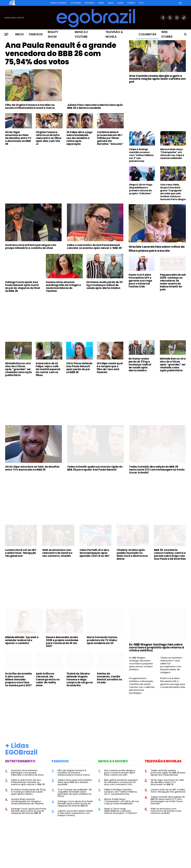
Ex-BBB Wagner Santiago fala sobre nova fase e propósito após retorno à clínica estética (157, 647)
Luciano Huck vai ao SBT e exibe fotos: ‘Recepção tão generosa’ (21, 553)
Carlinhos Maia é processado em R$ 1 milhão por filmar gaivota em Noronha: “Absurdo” (110, 138)
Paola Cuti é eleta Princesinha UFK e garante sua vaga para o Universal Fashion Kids (140, 281)
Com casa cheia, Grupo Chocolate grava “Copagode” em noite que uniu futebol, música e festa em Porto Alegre (173, 192)
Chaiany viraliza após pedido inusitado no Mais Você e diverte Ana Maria (132, 554)
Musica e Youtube (81, 34)
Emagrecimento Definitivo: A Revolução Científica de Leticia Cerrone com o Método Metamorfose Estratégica (142, 686)
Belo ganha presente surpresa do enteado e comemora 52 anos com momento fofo (121, 782)
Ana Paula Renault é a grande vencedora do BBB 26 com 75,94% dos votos (61, 54)
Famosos (36, 34)
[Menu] (6, 34)
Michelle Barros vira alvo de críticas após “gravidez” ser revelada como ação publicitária (18, 369)
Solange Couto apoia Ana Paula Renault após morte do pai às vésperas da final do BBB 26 (23, 287)
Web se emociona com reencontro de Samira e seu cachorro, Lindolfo (57, 553)
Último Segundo (59, 3)
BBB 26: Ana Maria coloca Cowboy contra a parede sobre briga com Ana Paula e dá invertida (170, 554)
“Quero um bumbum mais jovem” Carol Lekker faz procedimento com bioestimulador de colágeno (171, 665)
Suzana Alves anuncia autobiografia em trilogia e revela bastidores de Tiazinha (63, 287)
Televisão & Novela (114, 34)
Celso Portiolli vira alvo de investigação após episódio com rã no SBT (95, 553)
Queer (120, 3)
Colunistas (147, 34)
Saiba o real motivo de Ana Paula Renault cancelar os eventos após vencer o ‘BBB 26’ (95, 247)
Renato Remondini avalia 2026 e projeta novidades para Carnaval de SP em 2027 (62, 642)
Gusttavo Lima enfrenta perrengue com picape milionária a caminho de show (31, 247)
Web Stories (167, 34)
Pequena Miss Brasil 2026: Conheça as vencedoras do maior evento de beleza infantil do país (173, 282)
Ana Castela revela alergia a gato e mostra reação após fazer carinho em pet (157, 79)
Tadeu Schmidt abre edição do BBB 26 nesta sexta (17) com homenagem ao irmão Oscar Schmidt (157, 470)
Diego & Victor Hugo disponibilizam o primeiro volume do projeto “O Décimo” (141, 189)
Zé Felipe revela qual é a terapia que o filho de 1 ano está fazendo (110, 368)
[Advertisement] (64, 170)
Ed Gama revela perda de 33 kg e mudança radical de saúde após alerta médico (105, 285)
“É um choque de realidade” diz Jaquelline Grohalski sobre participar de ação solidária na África (75, 793)
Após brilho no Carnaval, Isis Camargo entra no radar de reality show (48, 679)
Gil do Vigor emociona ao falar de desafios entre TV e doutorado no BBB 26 (18, 138)
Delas (111, 3)
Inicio (20, 34)
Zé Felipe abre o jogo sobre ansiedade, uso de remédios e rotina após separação (79, 138)
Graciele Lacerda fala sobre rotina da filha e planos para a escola (157, 249)
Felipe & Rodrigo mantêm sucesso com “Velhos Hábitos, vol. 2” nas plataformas (141, 155)
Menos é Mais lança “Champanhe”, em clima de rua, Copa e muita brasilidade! (172, 154)
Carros (131, 3)
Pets (141, 3)
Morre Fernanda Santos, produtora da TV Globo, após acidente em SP (102, 640)
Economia (76, 3)
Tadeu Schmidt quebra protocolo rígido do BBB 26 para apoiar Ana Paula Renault (95, 468)
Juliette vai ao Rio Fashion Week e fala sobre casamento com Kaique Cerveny (75, 813)
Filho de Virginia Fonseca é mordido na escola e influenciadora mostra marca (30, 106)
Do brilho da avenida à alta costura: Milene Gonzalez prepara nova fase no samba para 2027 (18, 679)
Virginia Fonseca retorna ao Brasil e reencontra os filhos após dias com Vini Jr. (49, 138)
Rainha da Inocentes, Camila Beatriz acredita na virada (109, 678)
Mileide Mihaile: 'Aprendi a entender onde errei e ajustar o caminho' (22, 640)
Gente (101, 3)
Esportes (90, 3)
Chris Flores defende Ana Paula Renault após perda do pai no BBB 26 (79, 368)
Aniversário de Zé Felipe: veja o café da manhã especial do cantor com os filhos (48, 369)
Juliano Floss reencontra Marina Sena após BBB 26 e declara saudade (95, 106)
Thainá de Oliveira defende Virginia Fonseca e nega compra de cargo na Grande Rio (80, 679)
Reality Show (53, 34)
